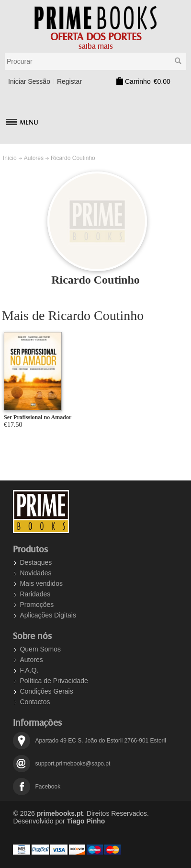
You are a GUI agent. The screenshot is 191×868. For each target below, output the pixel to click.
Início (10, 158)
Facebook (48, 787)
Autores (34, 158)
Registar (69, 81)
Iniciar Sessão (29, 81)
